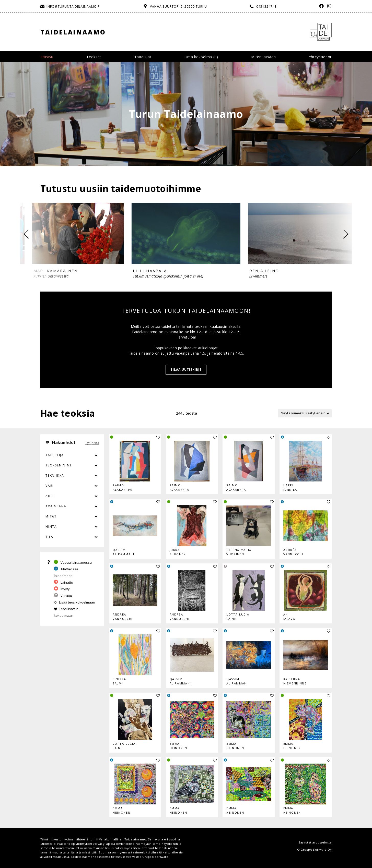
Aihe (50, 496)
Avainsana (56, 506)
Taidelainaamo (73, 32)
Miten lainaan (263, 57)
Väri (72, 486)
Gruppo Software (155, 857)
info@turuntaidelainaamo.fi (74, 7)
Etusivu (47, 57)
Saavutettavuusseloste (315, 842)
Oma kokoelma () (201, 57)
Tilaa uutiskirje (186, 370)
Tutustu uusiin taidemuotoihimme (121, 189)
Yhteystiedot (320, 57)
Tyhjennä (92, 443)
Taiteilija (55, 455)
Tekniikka (55, 475)
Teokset (94, 57)
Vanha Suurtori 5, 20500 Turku (178, 7)
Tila (49, 537)
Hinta (51, 527)
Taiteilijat (143, 57)
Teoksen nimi (58, 465)
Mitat (51, 516)
